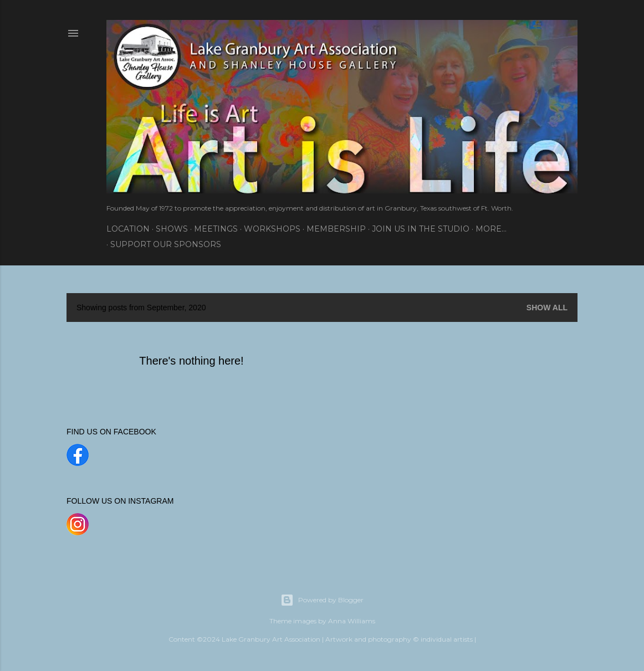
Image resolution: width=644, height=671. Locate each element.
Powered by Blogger (322, 600)
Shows (172, 229)
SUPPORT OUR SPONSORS (166, 244)
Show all (547, 308)
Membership (336, 229)
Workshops (272, 229)
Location (128, 229)
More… (491, 229)
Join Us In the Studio (421, 229)
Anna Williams (352, 621)
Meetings (216, 229)
